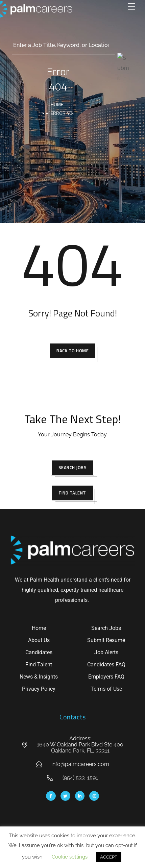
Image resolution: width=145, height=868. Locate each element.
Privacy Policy (39, 689)
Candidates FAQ (106, 665)
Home (39, 628)
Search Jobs (106, 628)
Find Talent (39, 665)
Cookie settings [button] (70, 857)
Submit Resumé (106, 640)
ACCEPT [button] (109, 857)
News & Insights (39, 677)
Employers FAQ (106, 677)
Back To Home (72, 351)
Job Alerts (106, 652)
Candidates (39, 652)
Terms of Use (106, 689)
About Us (39, 640)
